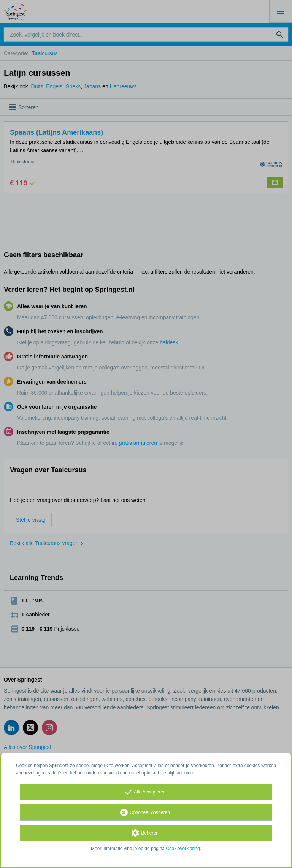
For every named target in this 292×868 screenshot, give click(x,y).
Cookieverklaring (183, 849)
